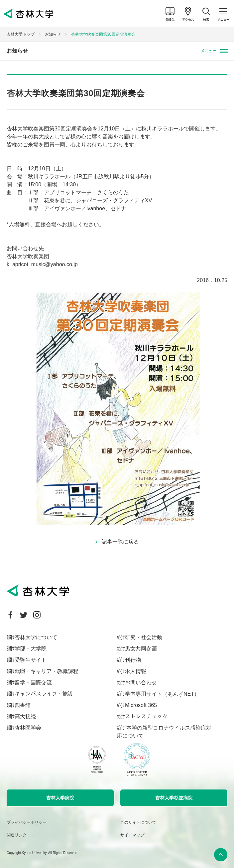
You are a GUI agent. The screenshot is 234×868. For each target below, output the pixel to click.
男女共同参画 (141, 649)
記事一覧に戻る (120, 542)
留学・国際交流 (33, 683)
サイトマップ (132, 835)
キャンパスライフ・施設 (44, 694)
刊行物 (133, 660)
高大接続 (25, 716)
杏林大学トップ (21, 34)
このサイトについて (138, 822)
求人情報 (136, 671)
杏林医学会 (28, 728)
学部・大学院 (31, 649)
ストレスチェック (146, 716)
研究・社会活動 (144, 637)
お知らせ (53, 34)
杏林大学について (36, 637)
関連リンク (17, 835)
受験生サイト (31, 660)
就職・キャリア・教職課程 (47, 671)
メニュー (208, 51)
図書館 (23, 705)
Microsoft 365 (141, 705)
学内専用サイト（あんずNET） (162, 694)
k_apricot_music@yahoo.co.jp (42, 264)
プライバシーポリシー (27, 822)
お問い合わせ (141, 683)
